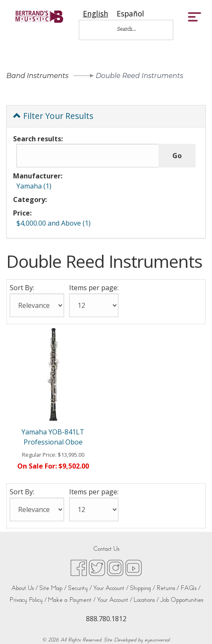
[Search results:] (88, 156)
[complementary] (193, 625)
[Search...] (132, 29)
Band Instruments (38, 76)
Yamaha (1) (34, 186)
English (96, 14)
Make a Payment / (72, 600)
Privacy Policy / (28, 600)
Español (130, 14)
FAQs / (191, 588)
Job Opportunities (182, 600)
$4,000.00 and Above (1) (54, 223)
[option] (130, 14)
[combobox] (96, 14)
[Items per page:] (94, 305)
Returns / (168, 588)
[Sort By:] (37, 305)
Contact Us (106, 549)
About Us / (25, 588)
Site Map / (53, 588)
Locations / (146, 600)
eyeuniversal (157, 640)
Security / (80, 588)
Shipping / (142, 588)
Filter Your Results (53, 116)
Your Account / (111, 588)
